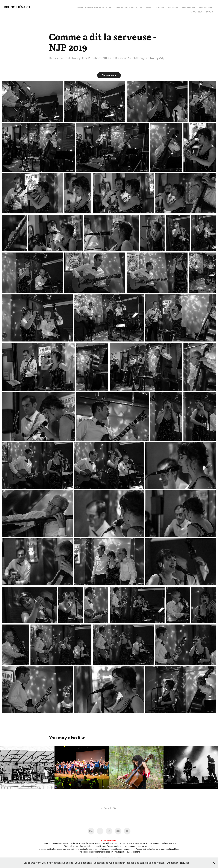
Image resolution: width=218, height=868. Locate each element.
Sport (149, 8)
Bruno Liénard (17, 7)
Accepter (173, 863)
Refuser (185, 863)
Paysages (173, 8)
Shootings (197, 12)
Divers (210, 12)
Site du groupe (109, 75)
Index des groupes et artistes (94, 8)
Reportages (205, 8)
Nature (160, 8)
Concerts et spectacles (128, 8)
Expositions (188, 8)
